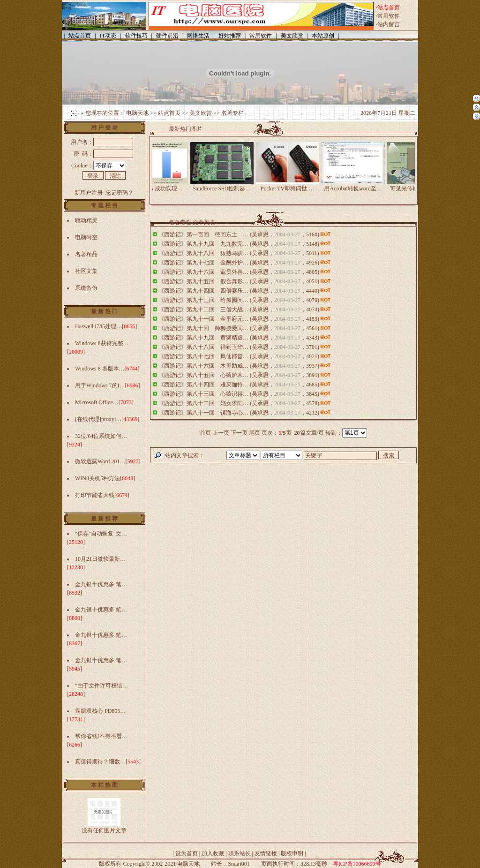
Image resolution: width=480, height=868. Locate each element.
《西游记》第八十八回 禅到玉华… (203, 347)
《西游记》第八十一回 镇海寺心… (203, 413)
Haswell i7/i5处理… (98, 326)
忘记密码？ (120, 193)
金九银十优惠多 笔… (101, 584)
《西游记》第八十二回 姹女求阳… (203, 403)
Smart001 (239, 864)
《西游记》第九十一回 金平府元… (203, 319)
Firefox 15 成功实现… (161, 185)
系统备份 (86, 288)
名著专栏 (232, 113)
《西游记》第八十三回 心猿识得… (203, 394)
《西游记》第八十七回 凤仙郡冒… (203, 356)
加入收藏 (213, 853)
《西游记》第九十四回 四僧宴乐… (203, 291)
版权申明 (292, 853)
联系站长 (240, 853)
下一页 (239, 433)
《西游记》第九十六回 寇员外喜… (203, 272)
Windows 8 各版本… (100, 369)
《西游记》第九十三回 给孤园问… (203, 300)
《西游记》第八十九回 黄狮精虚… (203, 338)
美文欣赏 (201, 113)
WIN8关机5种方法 (97, 478)
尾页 (255, 433)
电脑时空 (86, 237)
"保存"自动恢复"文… (101, 534)
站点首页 (169, 113)
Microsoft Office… (97, 402)
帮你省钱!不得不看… (101, 736)
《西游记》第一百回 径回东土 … (203, 234)
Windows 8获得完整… (102, 343)
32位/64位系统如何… (101, 436)
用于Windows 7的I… (100, 385)
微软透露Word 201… (100, 461)
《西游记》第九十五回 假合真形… (203, 281)
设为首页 (187, 853)
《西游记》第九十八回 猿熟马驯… (203, 253)
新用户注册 (89, 193)
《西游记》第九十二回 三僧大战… (203, 309)
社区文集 (86, 271)
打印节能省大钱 (95, 495)
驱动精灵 (86, 220)
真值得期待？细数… (100, 762)
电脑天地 (137, 113)
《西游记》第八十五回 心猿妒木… (203, 375)
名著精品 (86, 254)
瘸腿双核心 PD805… (100, 711)
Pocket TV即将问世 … (293, 185)
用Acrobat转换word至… (358, 185)
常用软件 (389, 16)
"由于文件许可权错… (101, 686)
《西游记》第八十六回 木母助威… (203, 366)
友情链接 (266, 853)
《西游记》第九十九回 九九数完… (203, 244)
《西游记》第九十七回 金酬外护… (203, 263)
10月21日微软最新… (100, 559)
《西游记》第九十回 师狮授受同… (203, 328)
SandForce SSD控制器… (227, 185)
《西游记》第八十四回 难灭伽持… (203, 385)
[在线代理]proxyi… (98, 419)
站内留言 (389, 24)
